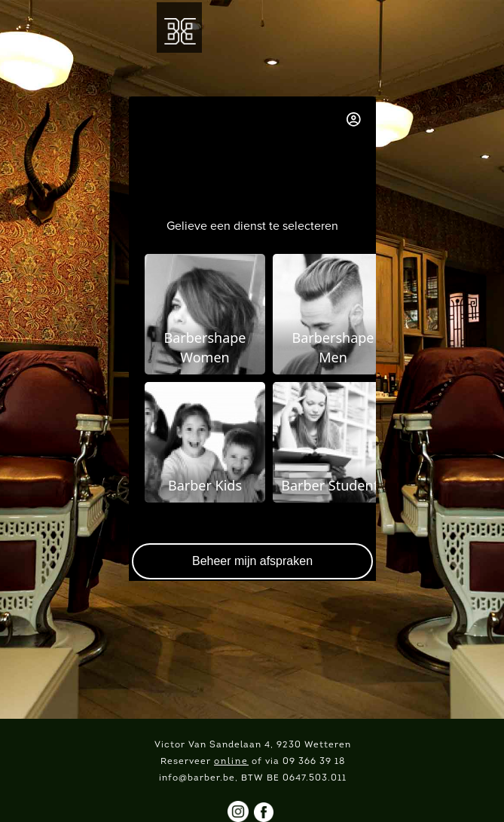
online (231, 762)
